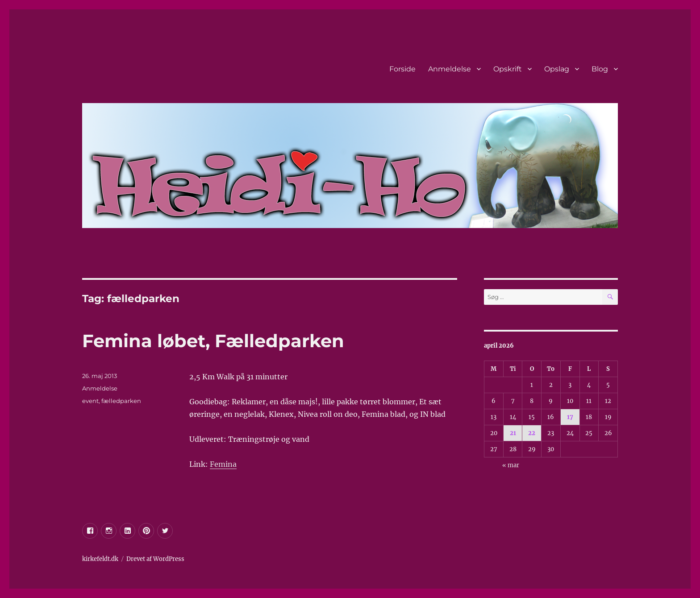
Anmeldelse (450, 69)
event (90, 401)
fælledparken (121, 401)
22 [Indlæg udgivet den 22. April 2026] (532, 433)
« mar (511, 465)
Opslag (557, 69)
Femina (223, 464)
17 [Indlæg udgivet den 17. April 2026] (570, 417)
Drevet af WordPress (155, 559)
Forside (402, 69)
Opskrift (508, 69)
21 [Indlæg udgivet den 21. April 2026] (513, 433)
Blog (600, 69)
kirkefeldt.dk (100, 559)
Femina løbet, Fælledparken (213, 341)
